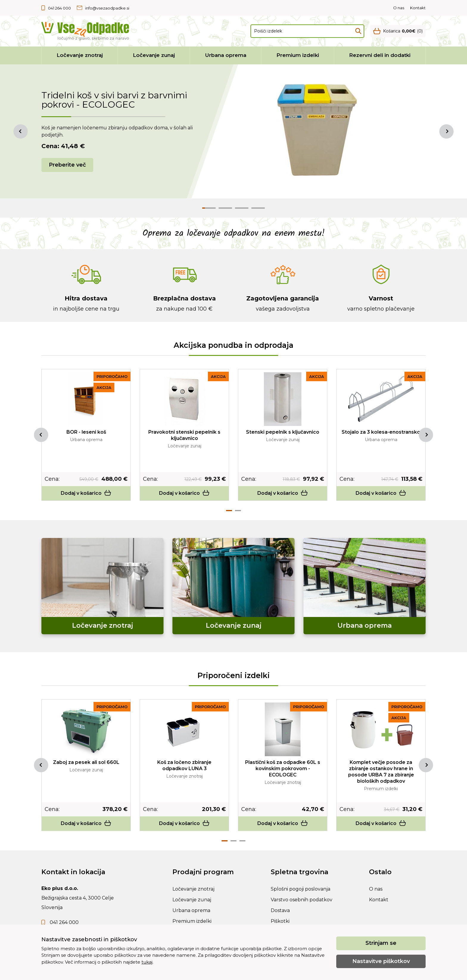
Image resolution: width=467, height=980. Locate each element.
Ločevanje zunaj (154, 55)
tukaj (147, 962)
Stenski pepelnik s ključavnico (283, 432)
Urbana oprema (226, 55)
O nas (399, 8)
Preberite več (67, 165)
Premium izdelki (298, 55)
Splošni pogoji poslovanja (301, 889)
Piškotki (280, 921)
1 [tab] (229, 511)
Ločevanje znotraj (80, 55)
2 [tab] (238, 511)
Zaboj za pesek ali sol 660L (86, 762)
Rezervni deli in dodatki (380, 55)
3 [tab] (242, 841)
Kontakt (418, 8)
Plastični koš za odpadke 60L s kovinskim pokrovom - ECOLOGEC (283, 769)
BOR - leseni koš (86, 432)
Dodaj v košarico (86, 493)
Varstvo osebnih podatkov (302, 900)
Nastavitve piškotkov (381, 961)
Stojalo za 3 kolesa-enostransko (381, 432)
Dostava (280, 910)
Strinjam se (381, 943)
